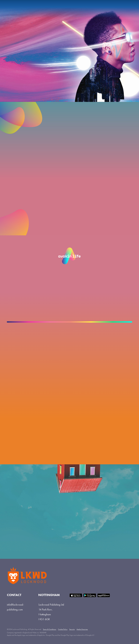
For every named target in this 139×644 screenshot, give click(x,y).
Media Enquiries (82, 629)
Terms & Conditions (50, 629)
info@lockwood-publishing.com (15, 607)
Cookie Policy (63, 629)
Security (72, 629)
